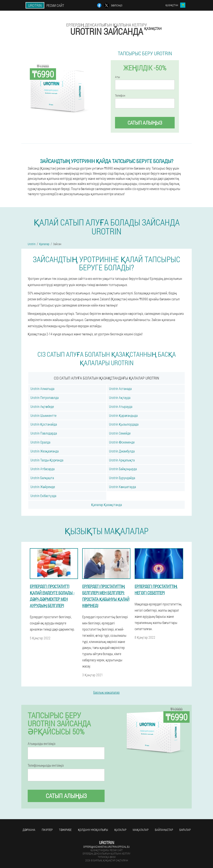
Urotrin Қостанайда (44, 424)
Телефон (120, 96)
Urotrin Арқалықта (122, 460)
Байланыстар (164, 830)
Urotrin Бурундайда (122, 478)
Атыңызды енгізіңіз (42, 744)
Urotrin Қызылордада (124, 424)
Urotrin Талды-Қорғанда (47, 460)
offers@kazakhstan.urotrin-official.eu (106, 847)
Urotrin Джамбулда (122, 451)
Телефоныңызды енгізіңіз (46, 765)
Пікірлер (47, 830)
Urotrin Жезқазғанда (45, 451)
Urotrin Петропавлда (45, 398)
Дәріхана (29, 830)
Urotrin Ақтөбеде (42, 406)
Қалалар (120, 830)
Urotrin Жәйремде (43, 487)
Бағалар (185, 830)
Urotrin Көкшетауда (122, 487)
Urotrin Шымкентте (43, 415)
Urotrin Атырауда (121, 406)
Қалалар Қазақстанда (106, 505)
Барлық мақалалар (106, 692)
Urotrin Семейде (120, 433)
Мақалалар (141, 830)
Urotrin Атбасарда (42, 469)
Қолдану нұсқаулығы (93, 830)
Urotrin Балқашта (42, 478)
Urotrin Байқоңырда (123, 469)
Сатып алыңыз (145, 123)
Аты (117, 77)
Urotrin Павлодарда (44, 433)
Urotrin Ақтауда (120, 398)
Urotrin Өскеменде (122, 442)
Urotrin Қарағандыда (123, 415)
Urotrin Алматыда (42, 389)
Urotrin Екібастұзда (43, 496)
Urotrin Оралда (40, 442)
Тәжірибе (65, 830)
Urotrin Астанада (120, 389)
